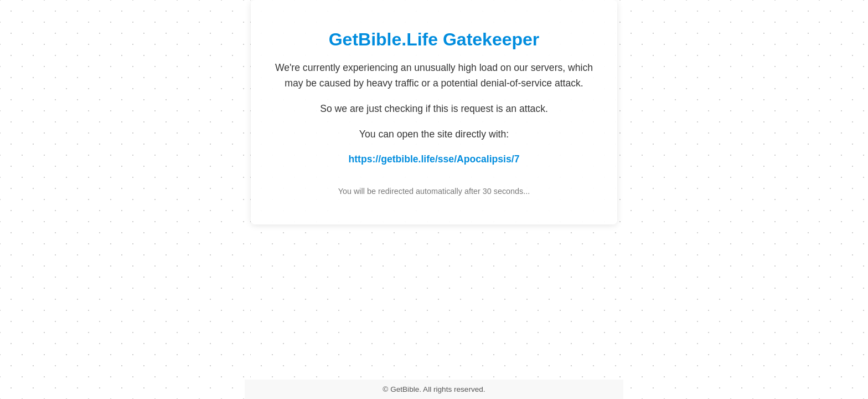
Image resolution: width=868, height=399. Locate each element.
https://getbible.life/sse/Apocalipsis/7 (434, 159)
